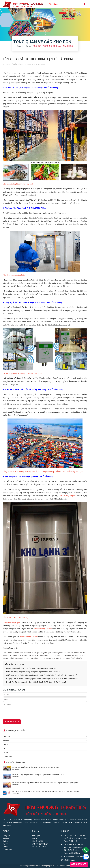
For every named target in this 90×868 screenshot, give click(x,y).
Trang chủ (7, 736)
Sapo (68, 866)
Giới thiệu (6, 740)
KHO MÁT (36, 838)
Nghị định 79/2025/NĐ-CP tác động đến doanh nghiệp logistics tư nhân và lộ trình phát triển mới (41, 679)
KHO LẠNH (36, 836)
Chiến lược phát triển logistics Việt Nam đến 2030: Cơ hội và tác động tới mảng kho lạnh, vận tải (41, 675)
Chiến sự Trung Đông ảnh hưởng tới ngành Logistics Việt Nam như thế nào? (33, 672)
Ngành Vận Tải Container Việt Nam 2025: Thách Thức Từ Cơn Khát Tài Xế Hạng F (35, 682)
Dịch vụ (6, 744)
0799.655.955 (69, 857)
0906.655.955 (81, 857)
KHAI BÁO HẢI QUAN (40, 847)
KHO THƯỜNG (37, 841)
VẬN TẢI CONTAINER (40, 844)
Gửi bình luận (12, 722)
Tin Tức (6, 749)
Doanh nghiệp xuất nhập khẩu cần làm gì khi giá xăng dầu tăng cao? (31, 668)
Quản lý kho (7, 757)
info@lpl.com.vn (70, 860)
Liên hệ (6, 753)
